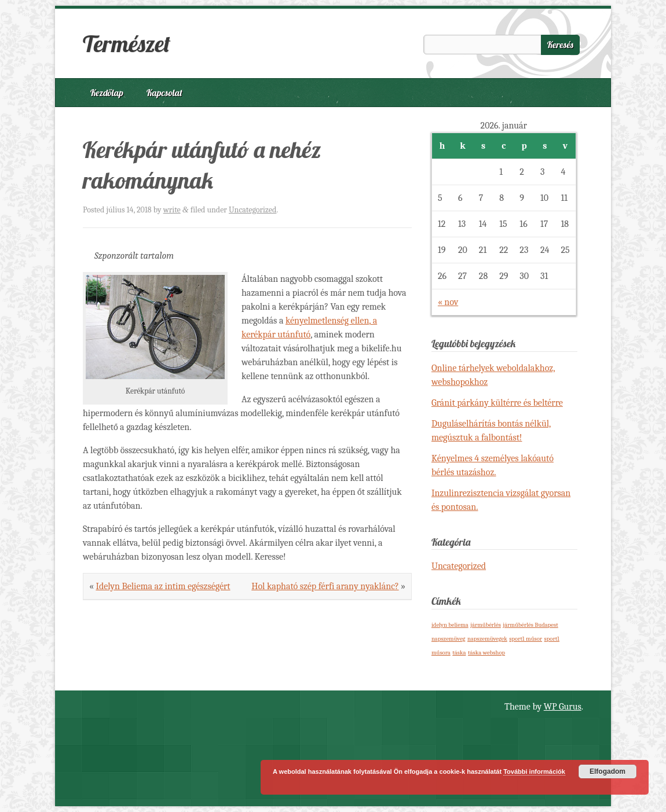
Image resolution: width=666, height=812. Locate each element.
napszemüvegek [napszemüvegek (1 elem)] (487, 639)
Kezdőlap (107, 93)
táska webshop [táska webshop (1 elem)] (486, 653)
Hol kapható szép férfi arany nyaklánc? (325, 586)
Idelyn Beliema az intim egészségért (163, 586)
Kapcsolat (164, 93)
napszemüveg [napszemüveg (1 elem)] (449, 639)
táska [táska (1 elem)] (459, 653)
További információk (534, 771)
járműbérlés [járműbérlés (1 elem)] (486, 625)
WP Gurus (563, 707)
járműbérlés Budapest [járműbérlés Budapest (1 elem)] (530, 625)
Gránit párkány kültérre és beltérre (497, 403)
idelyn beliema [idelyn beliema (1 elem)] (450, 625)
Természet (127, 43)
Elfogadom (608, 771)
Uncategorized (253, 210)
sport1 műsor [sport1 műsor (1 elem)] (526, 639)
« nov (448, 302)
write (172, 210)
